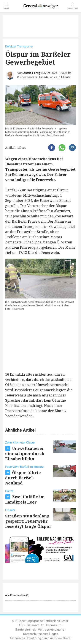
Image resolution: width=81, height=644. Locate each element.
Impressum (54, 625)
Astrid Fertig (32, 73)
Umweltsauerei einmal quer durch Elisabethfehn (25, 453)
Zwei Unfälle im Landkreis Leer (25, 499)
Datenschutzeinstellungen (41, 634)
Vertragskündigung (51, 630)
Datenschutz (35, 625)
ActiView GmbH (61, 638)
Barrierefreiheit (26, 630)
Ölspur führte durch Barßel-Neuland (23, 478)
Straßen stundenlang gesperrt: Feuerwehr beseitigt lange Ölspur (28, 521)
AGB (22, 625)
